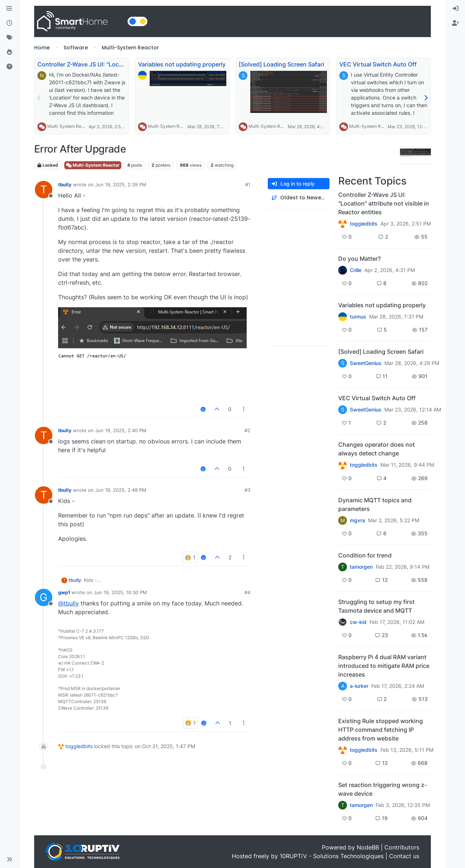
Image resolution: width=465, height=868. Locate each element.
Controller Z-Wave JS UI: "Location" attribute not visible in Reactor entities (384, 203)
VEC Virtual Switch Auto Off (378, 64)
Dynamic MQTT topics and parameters (375, 504)
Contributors (402, 847)
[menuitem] (456, 9)
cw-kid (358, 622)
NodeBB (368, 847)
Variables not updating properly (182, 64)
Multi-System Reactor (70, 126)
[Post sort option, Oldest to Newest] (299, 198)
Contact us (404, 856)
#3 (247, 490)
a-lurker (359, 686)
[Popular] (9, 52)
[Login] (456, 9)
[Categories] (9, 9)
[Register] (456, 23)
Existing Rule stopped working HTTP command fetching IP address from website (381, 730)
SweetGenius (366, 363)
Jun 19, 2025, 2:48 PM (121, 490)
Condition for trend (365, 555)
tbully (65, 184)
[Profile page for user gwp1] (44, 597)
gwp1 (64, 592)
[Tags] (9, 38)
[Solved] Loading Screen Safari (281, 64)
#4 (247, 592)
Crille (356, 270)
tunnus (358, 317)
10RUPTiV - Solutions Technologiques (332, 856)
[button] (9, 859)
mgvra (357, 520)
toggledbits (79, 746)
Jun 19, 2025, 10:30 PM (120, 592)
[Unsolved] (9, 67)
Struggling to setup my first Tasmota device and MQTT (376, 606)
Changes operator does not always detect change (377, 449)
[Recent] (9, 23)
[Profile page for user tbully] (44, 190)
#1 (248, 184)
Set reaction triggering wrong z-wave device (383, 789)
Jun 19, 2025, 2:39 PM (121, 184)
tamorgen (361, 567)
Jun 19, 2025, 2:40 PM (121, 430)
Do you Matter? (359, 259)
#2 (247, 430)
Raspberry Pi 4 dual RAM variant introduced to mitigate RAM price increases (384, 666)
